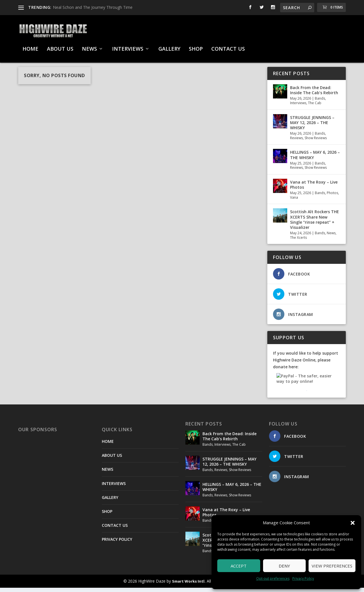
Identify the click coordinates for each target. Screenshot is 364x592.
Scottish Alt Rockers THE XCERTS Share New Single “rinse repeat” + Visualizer (315, 224)
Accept (239, 566)
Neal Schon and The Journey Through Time (93, 7)
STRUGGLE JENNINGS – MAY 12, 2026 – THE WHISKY (312, 127)
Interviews (298, 107)
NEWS (89, 46)
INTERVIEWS (128, 46)
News (331, 237)
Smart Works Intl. (189, 585)
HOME (30, 46)
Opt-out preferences (273, 578)
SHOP (196, 46)
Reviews (296, 142)
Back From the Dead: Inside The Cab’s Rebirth (314, 94)
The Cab (315, 107)
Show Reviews (316, 142)
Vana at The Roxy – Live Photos (314, 189)
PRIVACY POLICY (117, 543)
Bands (320, 103)
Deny (284, 566)
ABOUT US (60, 46)
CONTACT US (228, 46)
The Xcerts (298, 242)
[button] (353, 523)
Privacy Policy (303, 578)
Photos (332, 197)
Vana (294, 202)
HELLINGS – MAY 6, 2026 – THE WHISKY (315, 159)
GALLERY (169, 46)
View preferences (332, 566)
